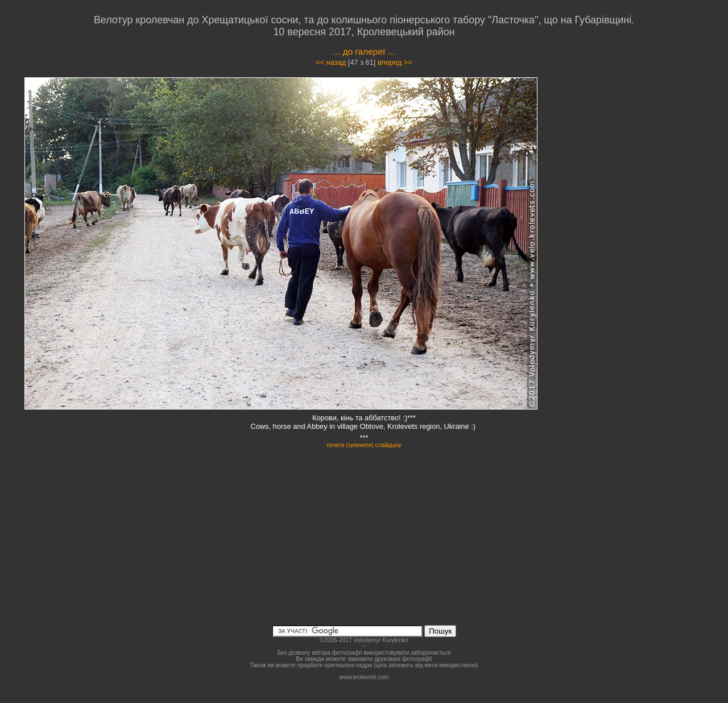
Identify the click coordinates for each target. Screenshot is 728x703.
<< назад (331, 62)
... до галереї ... (364, 51)
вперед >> (395, 62)
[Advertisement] (632, 179)
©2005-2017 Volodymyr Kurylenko (364, 640)
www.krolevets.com (364, 677)
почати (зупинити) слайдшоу (364, 445)
